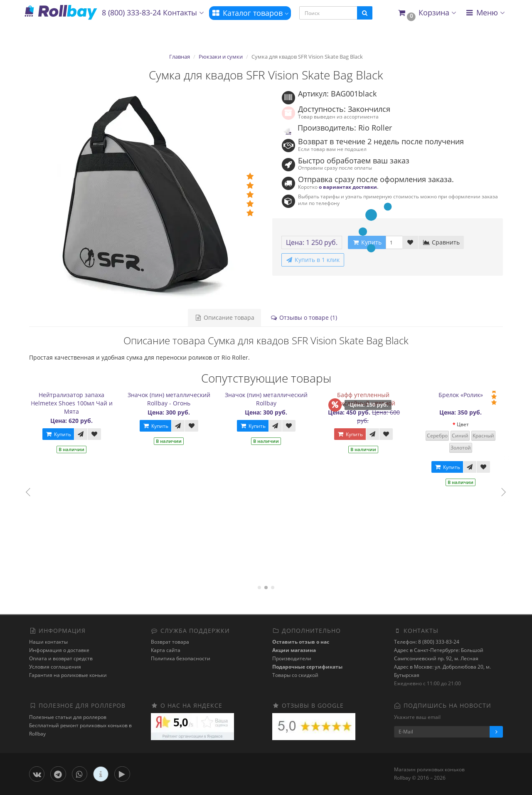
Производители (292, 658)
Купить (64, 434)
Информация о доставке (59, 650)
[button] (427, 13)
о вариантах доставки (348, 187)
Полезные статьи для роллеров (68, 717)
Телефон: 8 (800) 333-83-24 (427, 642)
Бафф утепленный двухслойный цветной (369, 399)
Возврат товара (170, 642)
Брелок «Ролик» (467, 395)
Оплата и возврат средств (61, 658)
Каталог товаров (250, 13)
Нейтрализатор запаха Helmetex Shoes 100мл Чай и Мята (78, 403)
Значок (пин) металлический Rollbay (272, 399)
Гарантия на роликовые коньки (68, 675)
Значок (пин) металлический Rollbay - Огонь (175, 399)
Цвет (469, 424)
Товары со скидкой (295, 675)
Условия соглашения (55, 667)
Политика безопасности (181, 658)
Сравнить (441, 242)
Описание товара (224, 317)
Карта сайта (166, 650)
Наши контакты (48, 642)
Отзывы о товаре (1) (304, 317)
